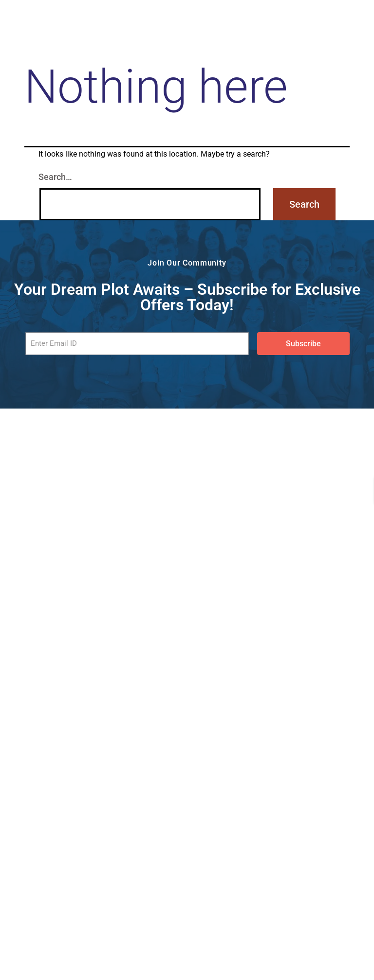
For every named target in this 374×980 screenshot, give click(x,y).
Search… (55, 177)
